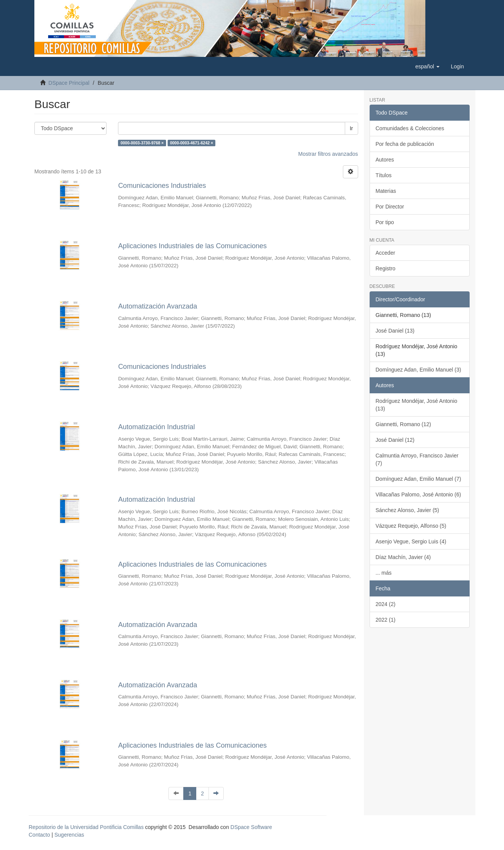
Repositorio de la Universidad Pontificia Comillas (86, 827)
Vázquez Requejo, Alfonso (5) (411, 526)
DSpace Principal (69, 83)
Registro (386, 268)
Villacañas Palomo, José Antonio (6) (418, 494)
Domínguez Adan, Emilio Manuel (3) (418, 370)
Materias (386, 191)
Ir (351, 128)
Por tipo (385, 222)
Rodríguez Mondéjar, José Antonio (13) (417, 405)
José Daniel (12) (395, 440)
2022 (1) (386, 620)
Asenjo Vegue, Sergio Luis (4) (411, 541)
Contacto (39, 835)
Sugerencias (69, 835)
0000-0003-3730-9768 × (142, 143)
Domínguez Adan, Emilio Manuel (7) (418, 479)
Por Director (390, 207)
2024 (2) (386, 604)
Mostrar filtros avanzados (328, 154)
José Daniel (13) (395, 331)
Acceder (385, 253)
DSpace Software (251, 827)
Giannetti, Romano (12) (404, 424)
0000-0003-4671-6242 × (191, 143)
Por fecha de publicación (405, 144)
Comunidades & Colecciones (410, 128)
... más (384, 573)
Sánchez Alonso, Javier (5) (408, 510)
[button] (427, 66)
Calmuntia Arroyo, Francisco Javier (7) (417, 459)
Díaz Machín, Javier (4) (403, 557)
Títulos (384, 175)
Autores (385, 160)
